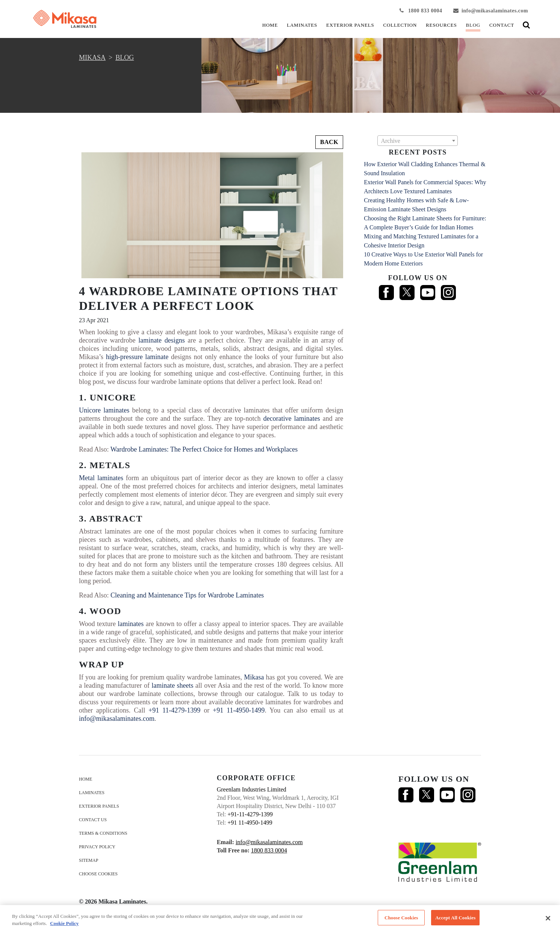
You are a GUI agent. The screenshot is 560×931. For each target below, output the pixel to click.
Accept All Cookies (455, 920)
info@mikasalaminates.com (491, 11)
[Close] (548, 920)
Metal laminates (101, 478)
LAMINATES (302, 25)
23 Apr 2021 (94, 320)
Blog (473, 25)
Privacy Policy (97, 847)
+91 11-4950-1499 (239, 710)
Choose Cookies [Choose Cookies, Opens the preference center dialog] (401, 920)
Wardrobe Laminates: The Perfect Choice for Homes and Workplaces (204, 449)
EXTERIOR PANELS (350, 25)
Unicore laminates (104, 410)
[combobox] (418, 141)
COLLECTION (400, 25)
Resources (441, 25)
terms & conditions (103, 833)
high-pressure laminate (137, 357)
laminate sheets (172, 685)
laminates (131, 624)
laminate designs (162, 340)
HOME (270, 25)
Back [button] (329, 142)
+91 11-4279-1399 (174, 710)
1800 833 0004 (421, 11)
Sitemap (89, 860)
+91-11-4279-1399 (250, 814)
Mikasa (254, 677)
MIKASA (92, 58)
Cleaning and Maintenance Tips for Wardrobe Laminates (187, 595)
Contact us (93, 820)
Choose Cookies (98, 874)
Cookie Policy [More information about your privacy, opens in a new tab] (64, 926)
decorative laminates (292, 418)
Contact (502, 25)
